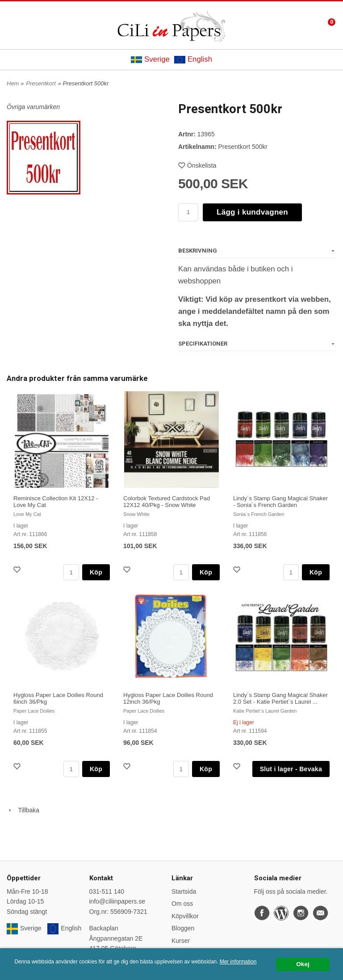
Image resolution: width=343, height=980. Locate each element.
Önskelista (197, 165)
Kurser (181, 941)
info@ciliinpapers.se (117, 901)
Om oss (182, 904)
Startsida (184, 891)
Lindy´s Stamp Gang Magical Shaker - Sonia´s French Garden (280, 502)
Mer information (238, 962)
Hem (13, 83)
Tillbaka (23, 810)
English (193, 59)
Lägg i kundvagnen (252, 212)
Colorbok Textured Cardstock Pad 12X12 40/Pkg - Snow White (167, 502)
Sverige (150, 59)
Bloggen (183, 928)
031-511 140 (107, 891)
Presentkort (41, 83)
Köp (96, 572)
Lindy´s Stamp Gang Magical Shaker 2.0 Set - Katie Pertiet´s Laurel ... (280, 698)
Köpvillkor (185, 916)
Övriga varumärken (33, 107)
